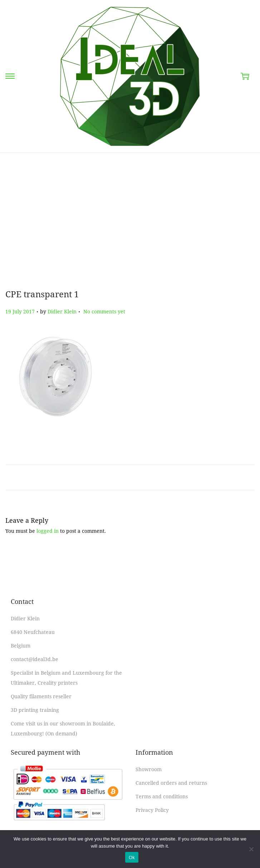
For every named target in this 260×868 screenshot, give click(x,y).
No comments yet (104, 311)
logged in (48, 531)
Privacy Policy (152, 810)
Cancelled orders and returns (171, 783)
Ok (132, 857)
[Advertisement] (130, 220)
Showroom (149, 769)
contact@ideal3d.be (35, 659)
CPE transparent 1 (42, 294)
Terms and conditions (162, 796)
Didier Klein (62, 311)
